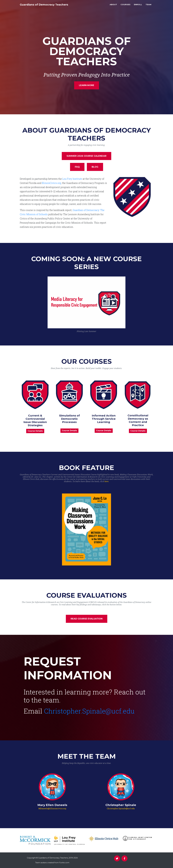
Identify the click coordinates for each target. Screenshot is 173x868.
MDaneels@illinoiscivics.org (52, 808)
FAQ (77, 167)
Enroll (138, 6)
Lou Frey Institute (72, 179)
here (107, 481)
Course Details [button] (35, 431)
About (113, 6)
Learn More (87, 85)
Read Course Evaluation (87, 619)
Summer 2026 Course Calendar (86, 156)
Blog (95, 167)
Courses (126, 6)
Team (149, 6)
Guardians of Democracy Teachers (50, 6)
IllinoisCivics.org (51, 183)
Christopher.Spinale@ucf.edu (89, 711)
